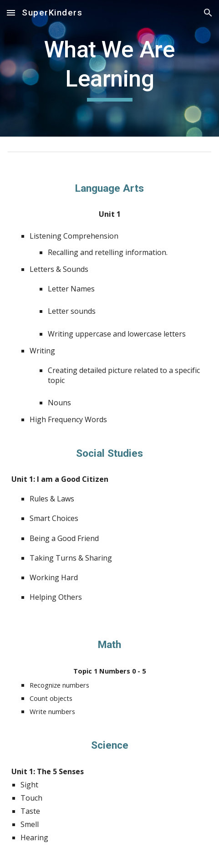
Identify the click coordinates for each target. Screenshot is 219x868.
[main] (109, 68)
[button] (11, 13)
